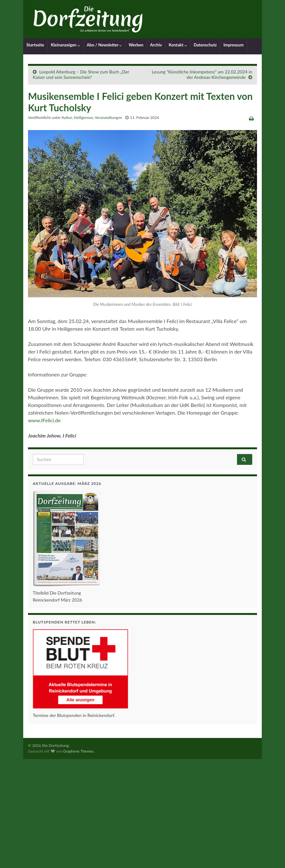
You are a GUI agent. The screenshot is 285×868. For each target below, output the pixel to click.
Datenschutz (205, 45)
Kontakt (178, 45)
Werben (136, 45)
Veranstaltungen (108, 117)
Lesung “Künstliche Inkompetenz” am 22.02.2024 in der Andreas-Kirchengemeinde (202, 74)
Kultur (67, 117)
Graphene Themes (78, 751)
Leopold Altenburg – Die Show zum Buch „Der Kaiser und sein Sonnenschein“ (81, 74)
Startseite (35, 45)
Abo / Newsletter (104, 45)
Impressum (234, 45)
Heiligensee (83, 117)
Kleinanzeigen (66, 45)
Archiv (156, 45)
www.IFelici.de (44, 420)
